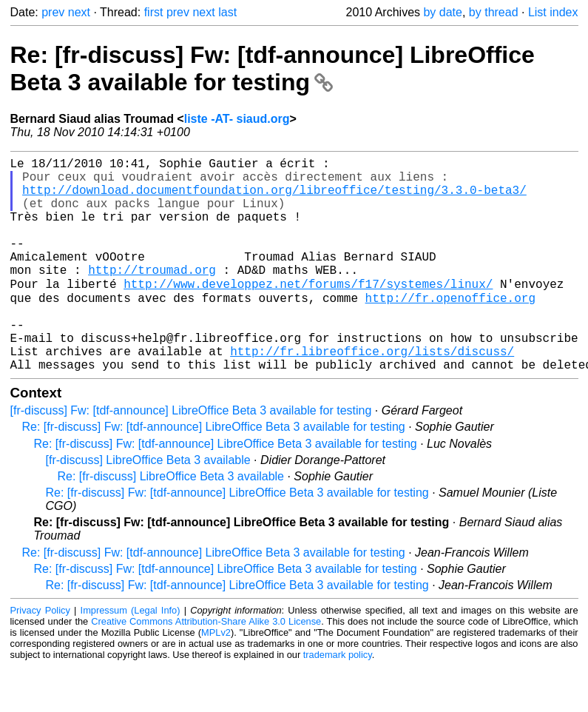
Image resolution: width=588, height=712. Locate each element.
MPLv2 (216, 678)
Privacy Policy (40, 656)
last (227, 12)
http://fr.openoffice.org (450, 329)
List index (553, 12)
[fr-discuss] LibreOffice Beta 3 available (148, 506)
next (79, 12)
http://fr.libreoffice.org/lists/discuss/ (372, 394)
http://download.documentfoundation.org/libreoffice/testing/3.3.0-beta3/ (274, 198)
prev (53, 12)
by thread (494, 12)
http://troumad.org (152, 296)
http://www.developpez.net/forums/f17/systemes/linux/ (308, 312)
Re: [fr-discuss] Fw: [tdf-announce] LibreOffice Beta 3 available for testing (273, 68)
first (154, 12)
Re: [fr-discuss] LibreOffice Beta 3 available (171, 522)
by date (442, 12)
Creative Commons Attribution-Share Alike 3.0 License (206, 667)
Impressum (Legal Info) (131, 656)
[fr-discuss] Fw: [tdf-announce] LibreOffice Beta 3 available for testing (191, 456)
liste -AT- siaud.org (237, 119)
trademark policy (338, 701)
